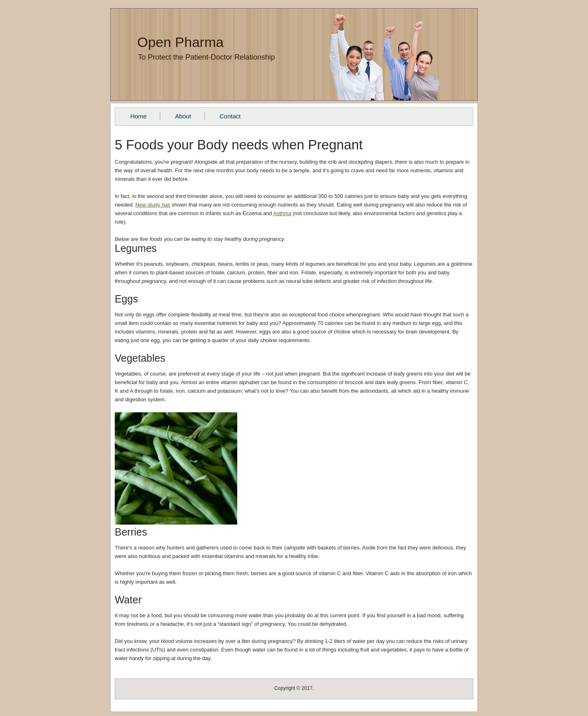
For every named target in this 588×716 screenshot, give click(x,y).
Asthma (282, 213)
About (183, 116)
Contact (230, 116)
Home (138, 116)
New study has (153, 205)
